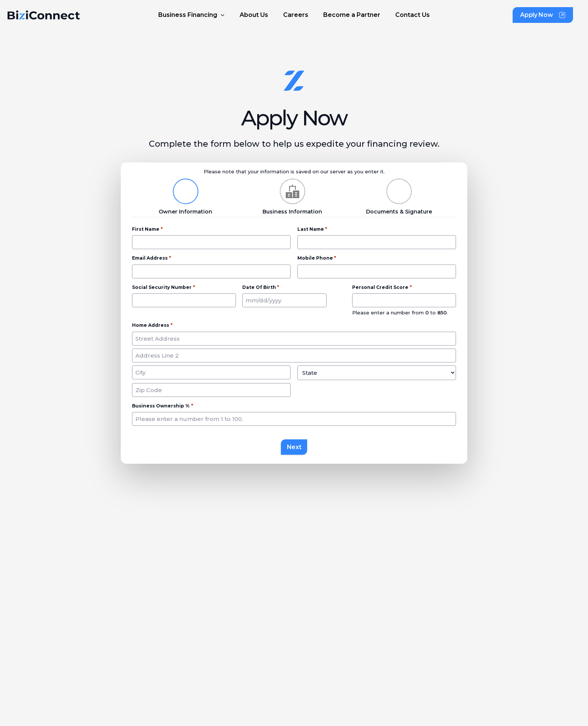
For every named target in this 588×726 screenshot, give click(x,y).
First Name (147, 229)
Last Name (312, 229)
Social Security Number (163, 287)
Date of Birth (261, 287)
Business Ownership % (162, 406)
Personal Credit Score (382, 287)
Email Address (151, 258)
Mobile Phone (317, 258)
